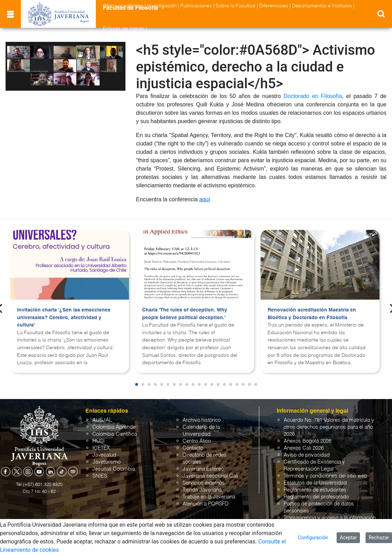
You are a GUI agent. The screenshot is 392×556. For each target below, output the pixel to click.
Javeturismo (106, 462)
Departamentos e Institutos (322, 6)
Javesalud (104, 455)
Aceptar (348, 538)
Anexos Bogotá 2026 (308, 441)
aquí (205, 199)
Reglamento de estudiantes (315, 490)
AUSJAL (102, 420)
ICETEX (101, 448)
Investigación (162, 6)
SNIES (100, 476)
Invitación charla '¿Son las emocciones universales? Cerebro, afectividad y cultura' (64, 318)
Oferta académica (123, 6)
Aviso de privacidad (307, 455)
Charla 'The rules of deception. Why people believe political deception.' (185, 314)
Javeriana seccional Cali (210, 476)
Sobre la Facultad (236, 6)
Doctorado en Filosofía (313, 96)
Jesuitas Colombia (114, 469)
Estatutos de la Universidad (315, 483)
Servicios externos (204, 483)
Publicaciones (196, 6)
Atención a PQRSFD (206, 504)
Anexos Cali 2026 (304, 448)
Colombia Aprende (114, 427)
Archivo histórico (202, 420)
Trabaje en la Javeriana (209, 497)
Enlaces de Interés (124, 29)
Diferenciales (274, 6)
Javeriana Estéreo (203, 469)
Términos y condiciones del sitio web (325, 476)
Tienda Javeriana (202, 490)
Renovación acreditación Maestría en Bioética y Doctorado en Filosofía (312, 314)
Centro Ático (197, 441)
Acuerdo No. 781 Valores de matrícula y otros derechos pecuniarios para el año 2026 (329, 427)
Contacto (193, 448)
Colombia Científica (115, 434)
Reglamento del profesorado (316, 497)
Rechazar (379, 538)
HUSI (98, 441)
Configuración (313, 538)
